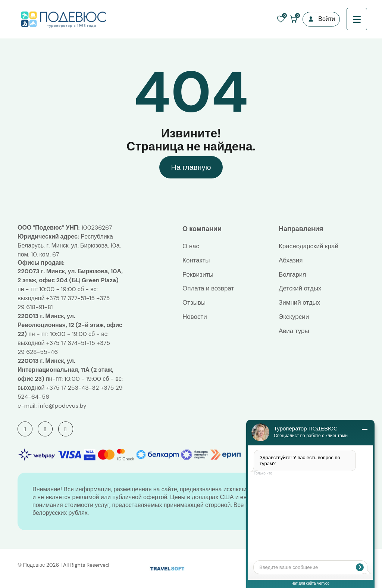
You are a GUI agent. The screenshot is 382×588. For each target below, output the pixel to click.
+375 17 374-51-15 (71, 343)
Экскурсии (294, 317)
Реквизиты (198, 274)
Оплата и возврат (208, 288)
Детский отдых (300, 288)
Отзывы (194, 302)
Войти (327, 19)
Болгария (292, 274)
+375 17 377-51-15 (71, 298)
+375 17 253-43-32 (73, 388)
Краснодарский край (309, 246)
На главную (191, 167)
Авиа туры (294, 331)
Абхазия (291, 260)
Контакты (196, 260)
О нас (191, 246)
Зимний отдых (299, 302)
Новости (195, 317)
